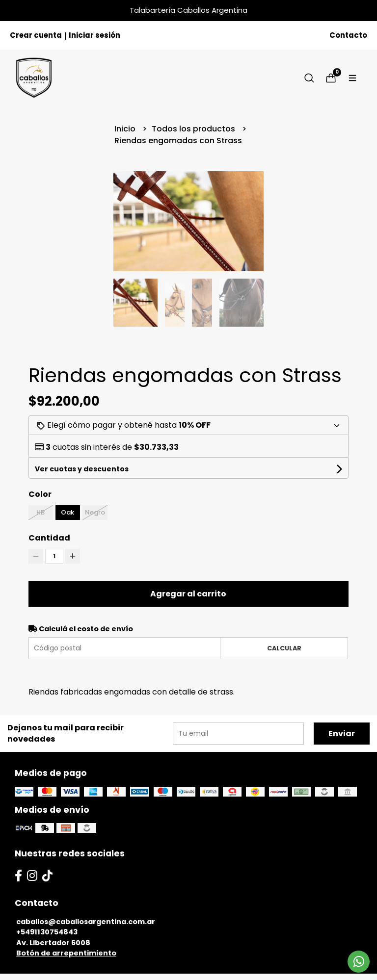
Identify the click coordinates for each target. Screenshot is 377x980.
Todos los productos (194, 129)
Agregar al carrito (188, 594)
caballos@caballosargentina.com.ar (86, 922)
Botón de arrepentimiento (66, 953)
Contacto (348, 35)
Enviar (342, 734)
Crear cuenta (36, 35)
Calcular (284, 648)
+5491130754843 (47, 932)
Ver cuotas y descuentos (82, 469)
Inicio (126, 129)
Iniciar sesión (94, 35)
